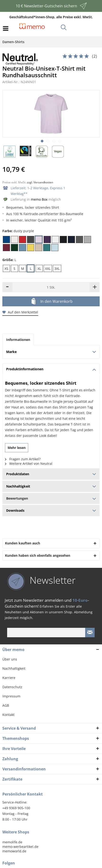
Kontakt (8, 715)
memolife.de (12, 842)
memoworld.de (14, 851)
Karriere (9, 678)
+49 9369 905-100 (16, 808)
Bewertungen (51, 498)
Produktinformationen (51, 369)
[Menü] (7, 28)
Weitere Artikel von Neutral (29, 463)
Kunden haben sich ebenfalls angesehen (38, 555)
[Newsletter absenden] (90, 633)
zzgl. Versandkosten (40, 182)
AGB (6, 705)
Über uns (10, 659)
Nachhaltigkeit (14, 668)
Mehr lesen (17, 448)
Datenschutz (12, 687)
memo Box (39, 199)
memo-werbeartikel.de (20, 847)
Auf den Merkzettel (20, 312)
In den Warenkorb (52, 302)
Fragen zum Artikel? (23, 459)
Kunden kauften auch (23, 543)
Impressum (11, 696)
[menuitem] (7, 28)
